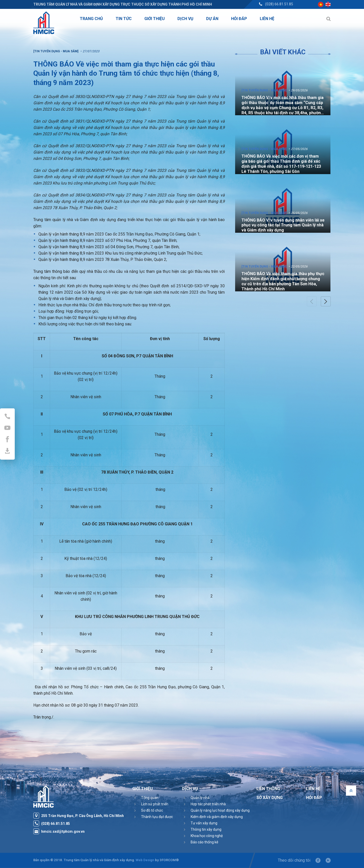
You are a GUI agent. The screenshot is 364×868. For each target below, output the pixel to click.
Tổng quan (150, 798)
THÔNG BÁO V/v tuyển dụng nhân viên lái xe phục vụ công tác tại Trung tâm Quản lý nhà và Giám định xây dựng (283, 225)
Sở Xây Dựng (270, 798)
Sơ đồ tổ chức (152, 810)
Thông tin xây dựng (206, 829)
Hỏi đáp (314, 798)
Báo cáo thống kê (204, 842)
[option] (283, 89)
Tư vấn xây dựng (204, 823)
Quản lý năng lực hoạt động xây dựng (220, 810)
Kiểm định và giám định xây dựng (217, 817)
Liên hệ (313, 789)
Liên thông (268, 789)
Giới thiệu (143, 789)
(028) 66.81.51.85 (279, 4)
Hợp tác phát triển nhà (208, 804)
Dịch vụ (190, 789)
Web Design (145, 860)
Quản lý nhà (200, 798)
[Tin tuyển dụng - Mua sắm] (264, 90)
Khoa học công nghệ (207, 836)
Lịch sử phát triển (155, 804)
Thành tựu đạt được (157, 817)
